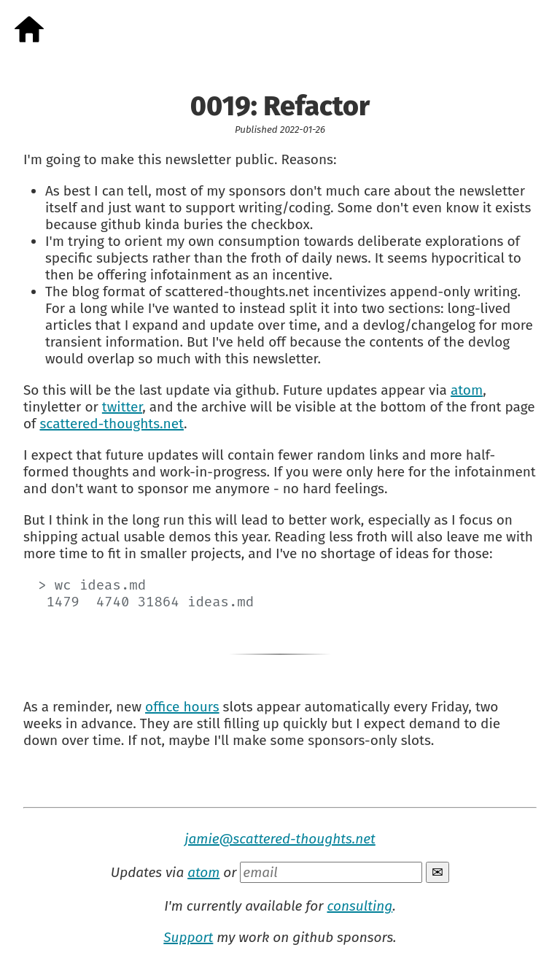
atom (467, 390)
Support (188, 937)
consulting (359, 906)
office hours (182, 707)
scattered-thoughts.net (111, 424)
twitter (122, 407)
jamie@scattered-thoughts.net (280, 839)
